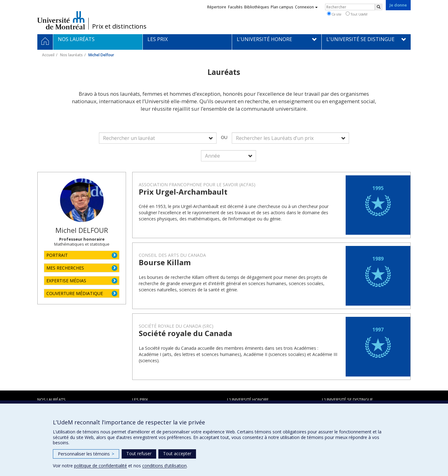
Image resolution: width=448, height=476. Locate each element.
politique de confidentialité (100, 466)
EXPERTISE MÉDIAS (66, 281)
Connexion (306, 7)
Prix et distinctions (119, 26)
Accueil (48, 55)
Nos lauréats (71, 55)
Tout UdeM (357, 14)
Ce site (334, 14)
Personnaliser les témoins (86, 454)
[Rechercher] (379, 7)
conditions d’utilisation (164, 466)
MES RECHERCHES (65, 268)
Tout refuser (139, 453)
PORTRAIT (57, 255)
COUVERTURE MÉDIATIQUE (75, 293)
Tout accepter (177, 453)
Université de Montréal (61, 20)
